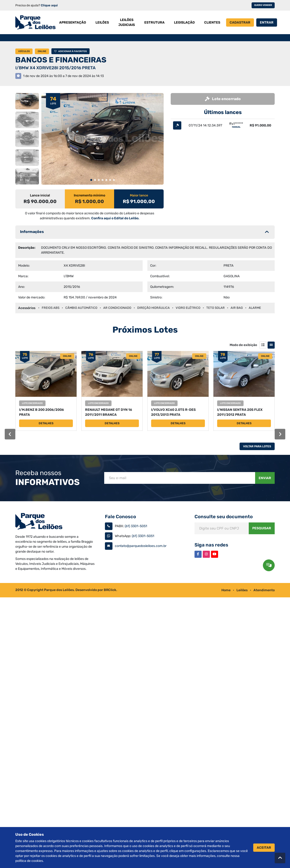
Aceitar (264, 848)
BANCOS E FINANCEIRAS (61, 60)
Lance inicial (40, 195)
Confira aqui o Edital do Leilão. (115, 218)
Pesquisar (262, 528)
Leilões (242, 590)
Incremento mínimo (89, 195)
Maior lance (139, 195)
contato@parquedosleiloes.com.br (141, 546)
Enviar (265, 478)
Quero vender (263, 5)
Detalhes (46, 423)
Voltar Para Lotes (257, 446)
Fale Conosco (120, 517)
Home (226, 590)
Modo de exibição (243, 345)
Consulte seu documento (224, 517)
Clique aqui (49, 5)
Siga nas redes (211, 545)
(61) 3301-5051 (136, 526)
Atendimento (264, 590)
